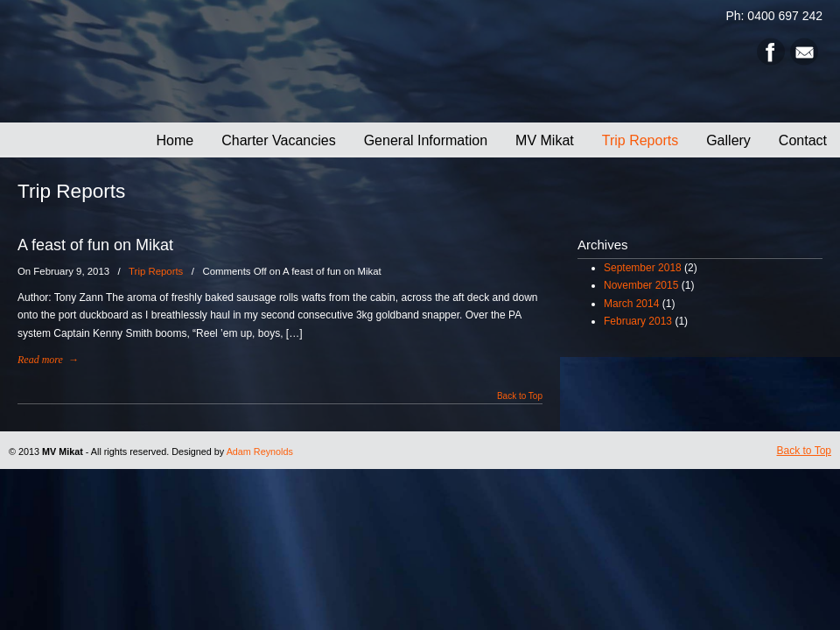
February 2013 (638, 321)
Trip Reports (156, 271)
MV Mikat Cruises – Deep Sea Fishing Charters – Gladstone (280, 62)
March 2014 (631, 304)
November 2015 (641, 285)
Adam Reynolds (260, 451)
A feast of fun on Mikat (95, 245)
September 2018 (643, 268)
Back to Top (520, 396)
